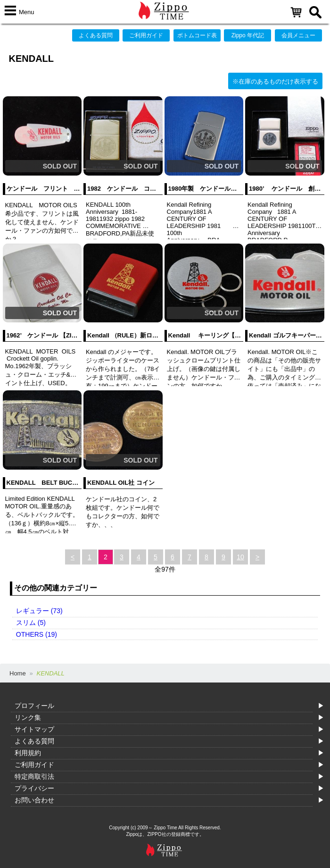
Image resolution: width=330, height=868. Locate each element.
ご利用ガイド (146, 35)
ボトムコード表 (197, 35)
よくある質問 (96, 35)
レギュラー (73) (39, 611)
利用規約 (28, 753)
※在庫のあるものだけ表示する (275, 81)
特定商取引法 (34, 776)
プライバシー (34, 788)
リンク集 (28, 717)
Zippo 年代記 (248, 35)
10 (240, 557)
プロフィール (34, 706)
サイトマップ (34, 729)
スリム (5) (31, 623)
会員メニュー (298, 35)
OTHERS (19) (37, 634)
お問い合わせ (34, 800)
